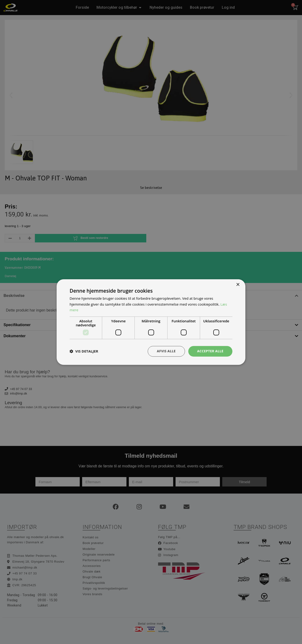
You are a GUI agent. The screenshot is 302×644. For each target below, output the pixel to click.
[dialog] (151, 322)
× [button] (238, 285)
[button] (84, 351)
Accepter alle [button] (210, 351)
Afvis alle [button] (166, 351)
